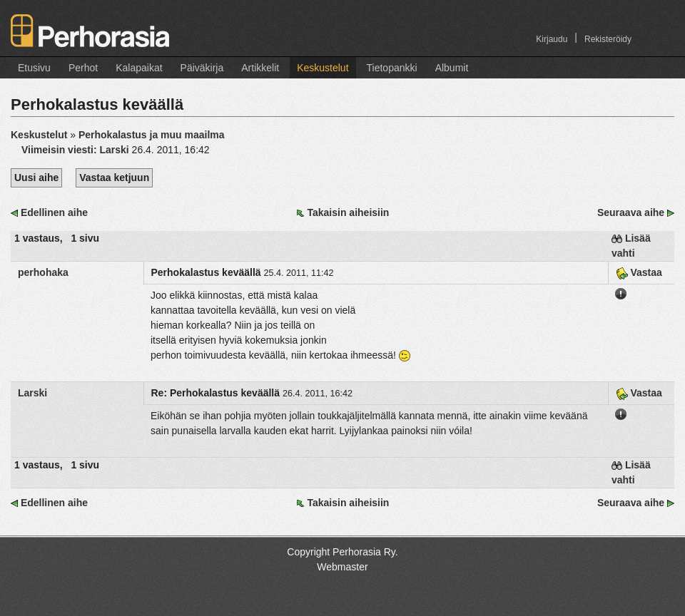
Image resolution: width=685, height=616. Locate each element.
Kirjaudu (552, 39)
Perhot (83, 68)
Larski (32, 393)
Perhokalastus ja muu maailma (152, 135)
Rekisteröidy (608, 39)
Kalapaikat (139, 68)
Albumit (452, 68)
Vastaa (639, 272)
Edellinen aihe (54, 212)
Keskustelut (323, 68)
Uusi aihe (36, 178)
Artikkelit (260, 68)
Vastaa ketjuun (114, 178)
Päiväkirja (202, 68)
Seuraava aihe (631, 212)
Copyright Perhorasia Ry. (342, 552)
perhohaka (43, 272)
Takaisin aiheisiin (348, 212)
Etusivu (34, 68)
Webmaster (342, 567)
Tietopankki (392, 68)
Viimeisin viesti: (77, 150)
